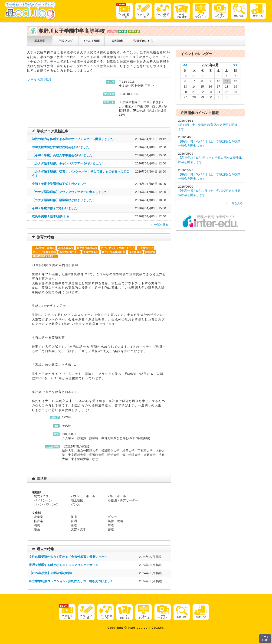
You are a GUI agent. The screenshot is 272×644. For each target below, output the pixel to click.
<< (185, 65)
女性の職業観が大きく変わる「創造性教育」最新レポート (68, 557)
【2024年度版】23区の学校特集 (51, 573)
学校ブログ (66, 41)
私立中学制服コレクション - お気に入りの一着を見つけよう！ (71, 581)
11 (226, 81)
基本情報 (40, 41)
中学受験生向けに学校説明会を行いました (61, 147)
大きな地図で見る (40, 80)
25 (226, 92)
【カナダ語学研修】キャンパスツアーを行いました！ (68, 163)
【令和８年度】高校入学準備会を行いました (62, 155)
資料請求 (117, 41)
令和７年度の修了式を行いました (54, 208)
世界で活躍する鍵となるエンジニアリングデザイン (64, 565)
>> (236, 65)
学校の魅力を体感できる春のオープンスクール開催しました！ (74, 139)
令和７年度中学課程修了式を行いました (59, 184)
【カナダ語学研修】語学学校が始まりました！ (64, 200)
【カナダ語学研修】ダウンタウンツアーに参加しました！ (71, 192)
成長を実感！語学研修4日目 (51, 216)
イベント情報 (92, 41)
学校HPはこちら (143, 41)
